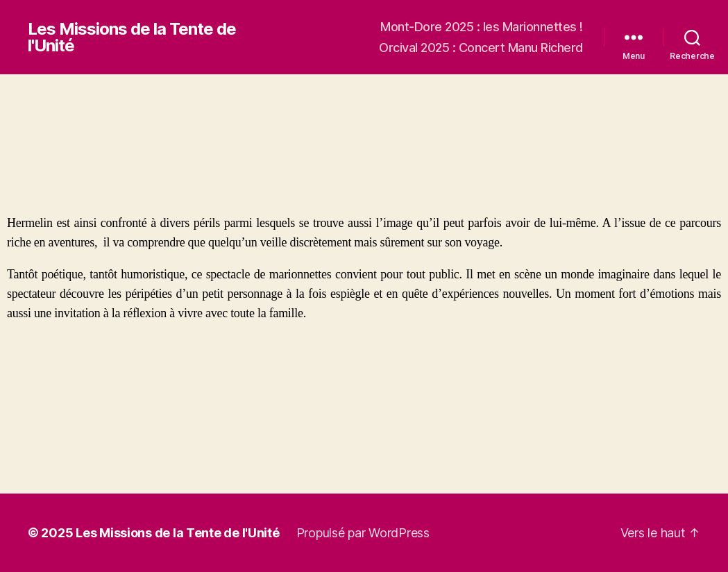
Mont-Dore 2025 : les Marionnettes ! (482, 27)
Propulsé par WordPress (363, 533)
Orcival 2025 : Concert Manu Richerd (481, 48)
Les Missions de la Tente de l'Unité (132, 37)
